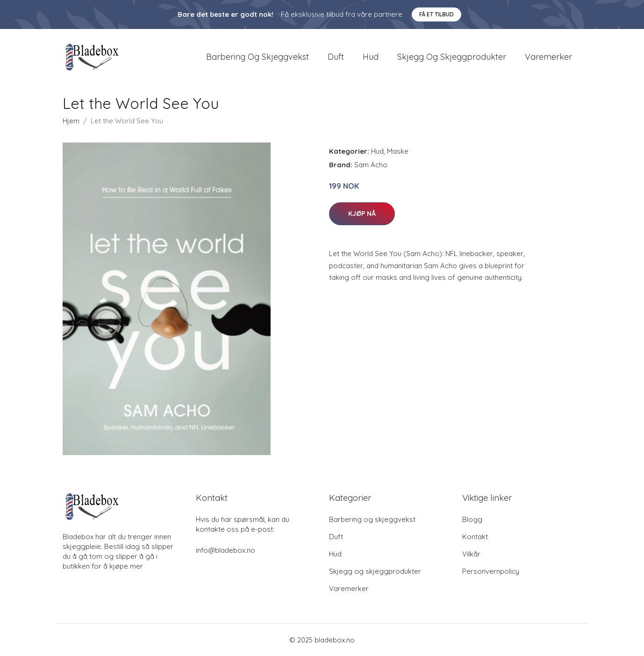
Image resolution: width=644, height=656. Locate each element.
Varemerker (548, 57)
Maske (398, 151)
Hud (371, 57)
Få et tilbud (436, 14)
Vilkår (471, 554)
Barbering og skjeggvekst (258, 57)
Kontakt (475, 537)
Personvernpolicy (491, 571)
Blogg (472, 519)
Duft (336, 57)
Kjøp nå (362, 214)
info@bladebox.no (225, 550)
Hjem (71, 121)
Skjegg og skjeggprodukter (452, 57)
